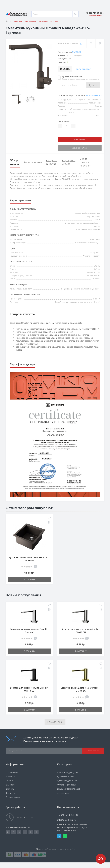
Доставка (10, 776)
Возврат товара (13, 797)
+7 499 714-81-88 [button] (69, 815)
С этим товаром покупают (85, 162)
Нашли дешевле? (83, 69)
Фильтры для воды (66, 785)
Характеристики (33, 162)
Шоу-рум (10, 789)
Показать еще (55, 722)
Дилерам (10, 785)
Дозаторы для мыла (67, 781)
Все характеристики (94, 95)
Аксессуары (63, 793)
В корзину (80, 139)
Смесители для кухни (68, 772)
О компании (12, 772)
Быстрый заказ (80, 148)
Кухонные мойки (65, 776)
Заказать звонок (95, 15)
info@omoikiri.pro (66, 820)
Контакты (10, 793)
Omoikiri (76, 52)
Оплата (9, 781)
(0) (81, 43)
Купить (93, 85)
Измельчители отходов (69, 789)
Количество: (64, 121)
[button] (95, 13)
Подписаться (93, 751)
